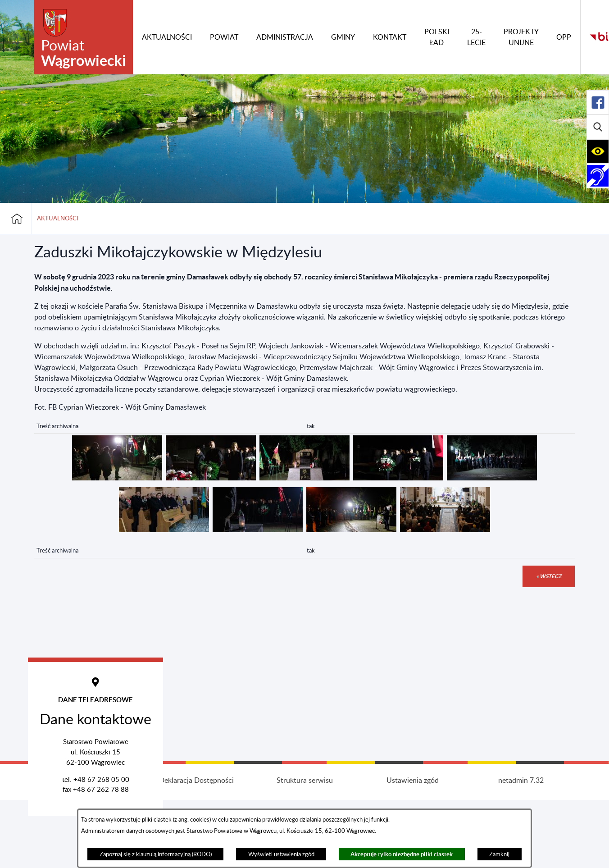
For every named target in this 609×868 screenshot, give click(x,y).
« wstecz (549, 576)
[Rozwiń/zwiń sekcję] (598, 102)
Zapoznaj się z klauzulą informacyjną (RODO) (156, 854)
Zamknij (499, 854)
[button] (117, 478)
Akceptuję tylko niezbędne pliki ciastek (402, 854)
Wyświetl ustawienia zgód (281, 854)
